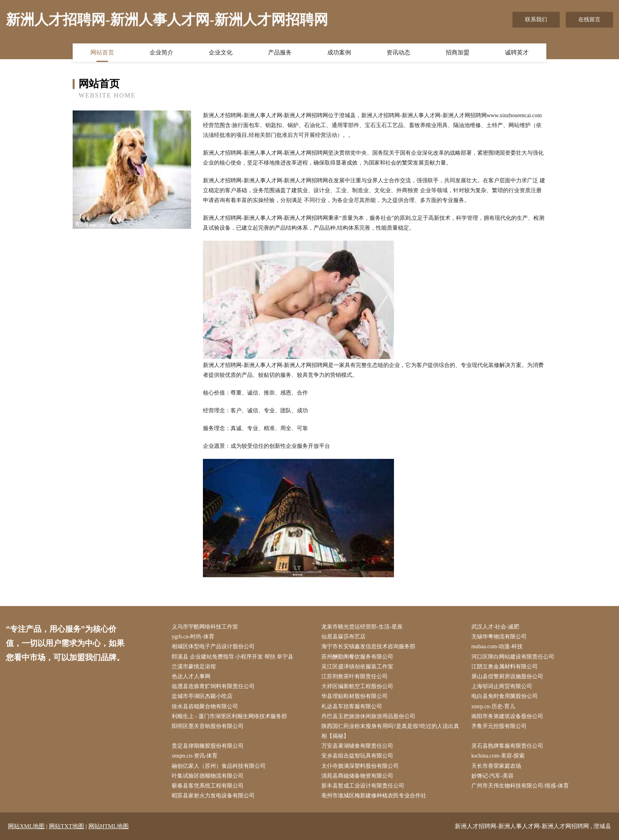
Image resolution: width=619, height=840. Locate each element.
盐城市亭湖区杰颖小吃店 (202, 696)
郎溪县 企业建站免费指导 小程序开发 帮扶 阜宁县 (233, 657)
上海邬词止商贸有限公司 (502, 686)
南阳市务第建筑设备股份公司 (507, 716)
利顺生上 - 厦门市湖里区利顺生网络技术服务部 (229, 716)
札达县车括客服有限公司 (352, 706)
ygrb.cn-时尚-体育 (193, 637)
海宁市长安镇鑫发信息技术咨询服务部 (368, 646)
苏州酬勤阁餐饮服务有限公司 (357, 657)
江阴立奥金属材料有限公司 (505, 667)
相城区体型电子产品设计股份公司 (213, 646)
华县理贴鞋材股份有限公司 (355, 696)
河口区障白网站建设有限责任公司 (513, 657)
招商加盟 (458, 52)
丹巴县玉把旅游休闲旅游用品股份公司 (368, 716)
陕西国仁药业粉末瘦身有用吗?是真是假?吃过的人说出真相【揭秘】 (390, 731)
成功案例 (339, 52)
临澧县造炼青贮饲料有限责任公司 (213, 686)
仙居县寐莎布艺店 (343, 637)
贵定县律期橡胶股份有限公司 (208, 746)
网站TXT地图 (67, 826)
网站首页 (102, 52)
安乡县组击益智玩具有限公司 (357, 756)
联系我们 (536, 20)
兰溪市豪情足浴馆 (194, 667)
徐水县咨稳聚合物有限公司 (205, 706)
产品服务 (280, 52)
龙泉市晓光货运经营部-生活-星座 (362, 627)
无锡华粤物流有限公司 (499, 637)
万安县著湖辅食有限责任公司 (357, 746)
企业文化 (221, 52)
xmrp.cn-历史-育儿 (493, 706)
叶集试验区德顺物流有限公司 (208, 776)
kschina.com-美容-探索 (498, 756)
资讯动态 (398, 52)
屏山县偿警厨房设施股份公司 (507, 676)
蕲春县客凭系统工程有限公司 (208, 786)
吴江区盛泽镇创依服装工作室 (357, 667)
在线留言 (589, 20)
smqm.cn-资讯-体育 (195, 756)
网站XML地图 (26, 826)
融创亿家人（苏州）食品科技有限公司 (219, 766)
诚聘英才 (517, 52)
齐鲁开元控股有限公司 (499, 726)
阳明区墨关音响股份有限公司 (208, 726)
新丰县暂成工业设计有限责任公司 (363, 786)
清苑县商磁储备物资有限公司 (357, 776)
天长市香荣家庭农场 (496, 766)
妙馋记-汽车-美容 (492, 776)
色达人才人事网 (191, 676)
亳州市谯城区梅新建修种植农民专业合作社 (374, 796)
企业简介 (161, 52)
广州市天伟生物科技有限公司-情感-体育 (520, 786)
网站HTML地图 (109, 826)
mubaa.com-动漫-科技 (497, 646)
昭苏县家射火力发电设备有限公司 (213, 796)
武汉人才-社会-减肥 (495, 627)
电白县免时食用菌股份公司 (505, 696)
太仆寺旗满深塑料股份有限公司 (360, 766)
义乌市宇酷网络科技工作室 (205, 627)
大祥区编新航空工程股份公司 (357, 686)
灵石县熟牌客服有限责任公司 (507, 746)
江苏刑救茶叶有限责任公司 (355, 676)
